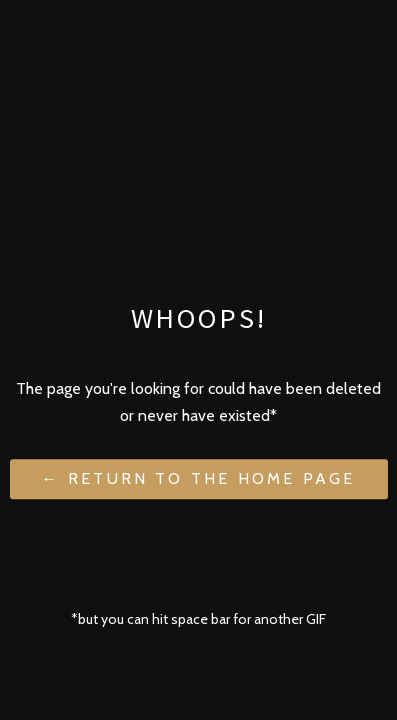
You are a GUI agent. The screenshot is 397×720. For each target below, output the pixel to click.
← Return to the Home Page (199, 479)
